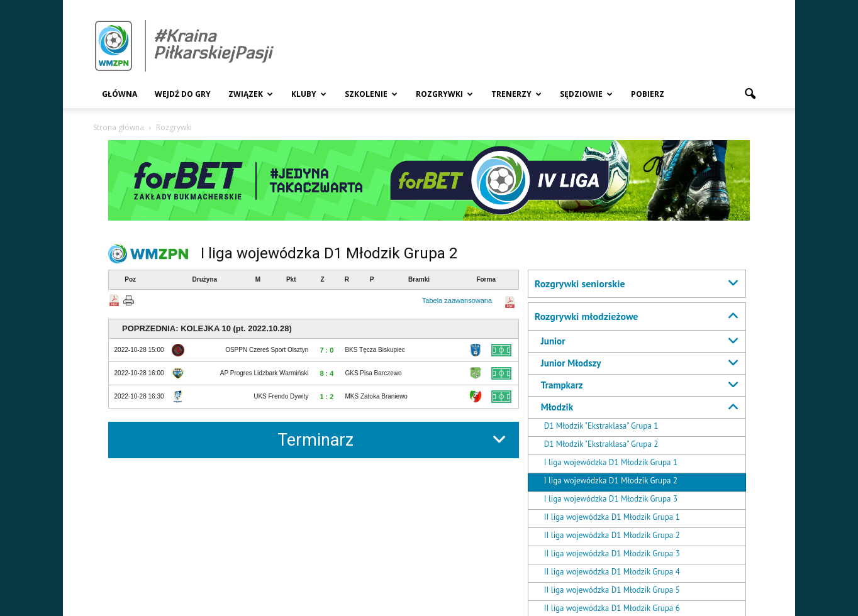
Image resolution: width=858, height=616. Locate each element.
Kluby (309, 94)
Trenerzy (516, 94)
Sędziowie (586, 94)
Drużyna (205, 279)
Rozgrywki (444, 94)
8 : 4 (326, 373)
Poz (130, 279)
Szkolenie (371, 94)
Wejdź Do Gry (183, 94)
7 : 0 (326, 350)
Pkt (291, 279)
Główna (120, 94)
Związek (251, 94)
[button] (750, 94)
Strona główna (119, 127)
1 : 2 (326, 397)
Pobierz (648, 94)
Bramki (419, 279)
